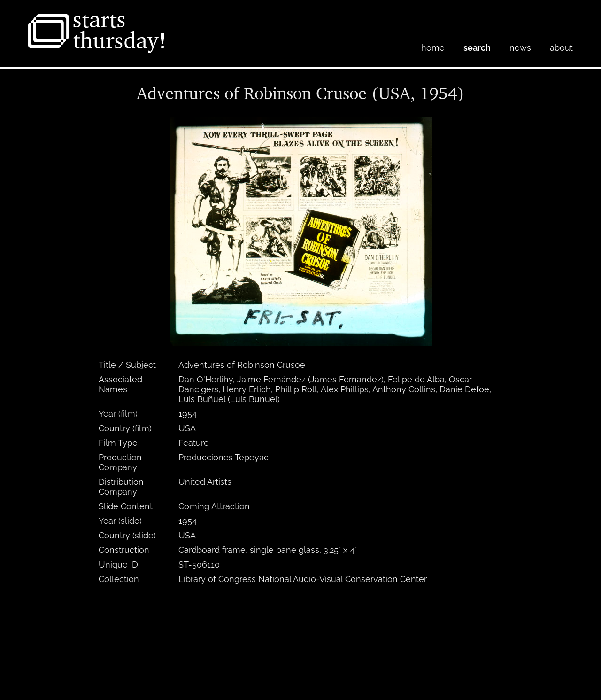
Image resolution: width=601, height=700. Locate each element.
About (561, 48)
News (520, 48)
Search (477, 48)
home (433, 48)
